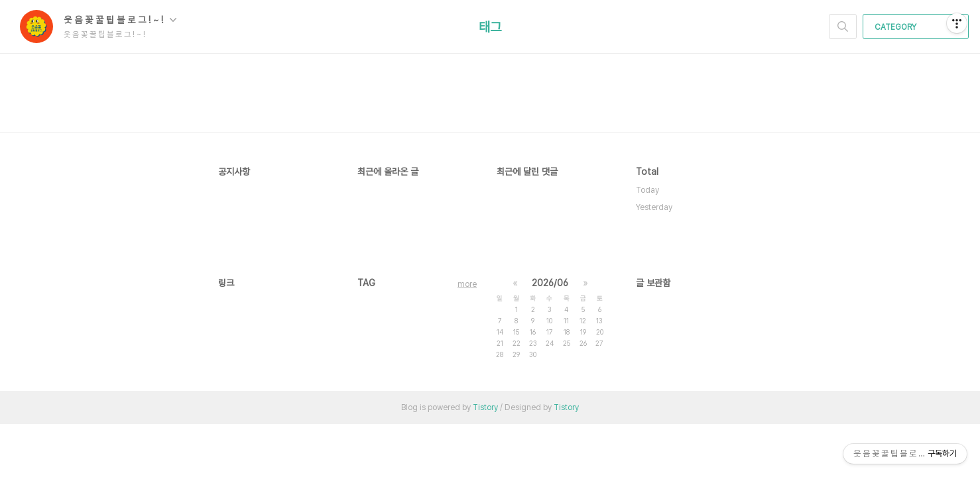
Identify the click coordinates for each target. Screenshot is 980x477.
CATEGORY (917, 27)
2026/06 (550, 283)
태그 (490, 27)
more (467, 284)
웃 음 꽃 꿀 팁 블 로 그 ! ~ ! (120, 20)
